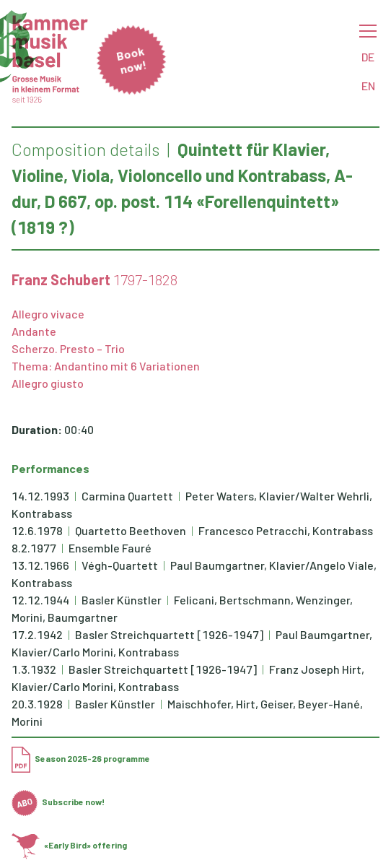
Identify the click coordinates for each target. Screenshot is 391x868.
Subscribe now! (58, 802)
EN (368, 86)
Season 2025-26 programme (81, 758)
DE (368, 57)
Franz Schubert (61, 279)
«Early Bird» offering (69, 845)
